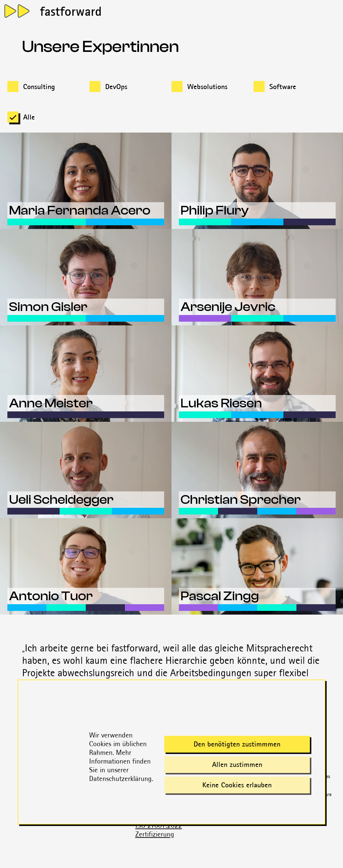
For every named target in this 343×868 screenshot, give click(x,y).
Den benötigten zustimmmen (237, 744)
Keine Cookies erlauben (237, 785)
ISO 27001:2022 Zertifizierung (159, 830)
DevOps (116, 87)
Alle (29, 117)
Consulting (39, 87)
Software (283, 87)
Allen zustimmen (237, 765)
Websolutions (207, 87)
